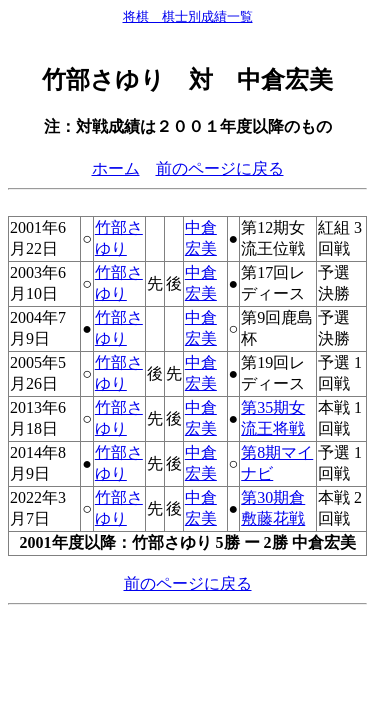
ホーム (116, 168)
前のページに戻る (220, 168)
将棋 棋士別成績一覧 (188, 16)
